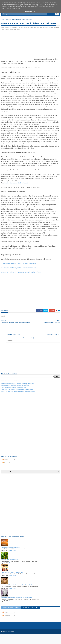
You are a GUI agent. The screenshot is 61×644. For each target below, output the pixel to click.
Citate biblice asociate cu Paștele (11, 558)
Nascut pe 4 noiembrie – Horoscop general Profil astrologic (22, 281)
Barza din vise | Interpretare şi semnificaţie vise (16, 396)
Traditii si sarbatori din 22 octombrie (17, 192)
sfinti (21, 36)
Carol (20, 34)
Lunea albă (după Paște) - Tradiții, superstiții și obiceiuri (18, 394)
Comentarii (7, 474)
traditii (25, 36)
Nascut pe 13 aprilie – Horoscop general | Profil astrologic (19, 402)
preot (9, 36)
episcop (28, 34)
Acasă (3, 22)
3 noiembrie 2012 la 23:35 (52, 345)
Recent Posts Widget (6, 614)
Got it (36, 11)
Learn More (28, 11)
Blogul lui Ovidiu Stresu (14, 345)
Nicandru (52, 34)
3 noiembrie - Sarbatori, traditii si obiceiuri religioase (19, 277)
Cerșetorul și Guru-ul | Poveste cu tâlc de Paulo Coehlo (18, 596)
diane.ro (13, 642)
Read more (13, 561)
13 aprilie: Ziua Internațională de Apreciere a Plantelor (18, 400)
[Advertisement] (18, 53)
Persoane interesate (31, 618)
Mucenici (46, 34)
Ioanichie (37, 34)
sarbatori (14, 36)
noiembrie (5, 36)
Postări (6, 470)
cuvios (23, 34)
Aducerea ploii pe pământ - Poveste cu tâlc (14, 398)
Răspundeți (11, 351)
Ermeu (32, 34)
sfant (18, 36)
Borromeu (15, 34)
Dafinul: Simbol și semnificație (11, 570)
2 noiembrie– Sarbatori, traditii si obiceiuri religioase (19, 272)
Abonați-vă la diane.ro (11, 618)
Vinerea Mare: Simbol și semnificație (13, 583)
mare (42, 34)
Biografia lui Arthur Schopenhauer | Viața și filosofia (17, 608)
